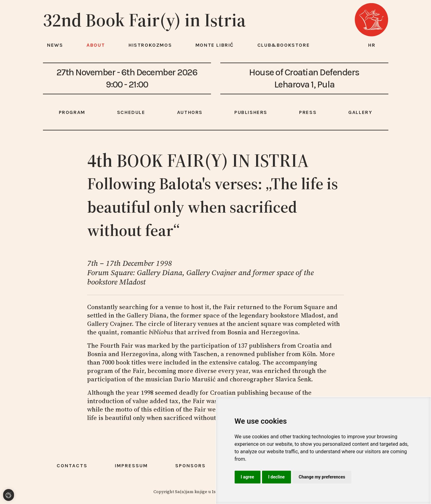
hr (372, 45)
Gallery (360, 112)
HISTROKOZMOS (150, 45)
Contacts (72, 466)
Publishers (251, 112)
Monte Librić (215, 45)
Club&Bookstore (283, 45)
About (96, 45)
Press (308, 112)
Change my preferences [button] (322, 477)
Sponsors (190, 466)
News (55, 45)
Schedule (131, 112)
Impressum (131, 466)
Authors (190, 112)
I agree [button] (248, 477)
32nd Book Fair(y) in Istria (144, 20)
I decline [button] (276, 477)
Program (72, 112)
